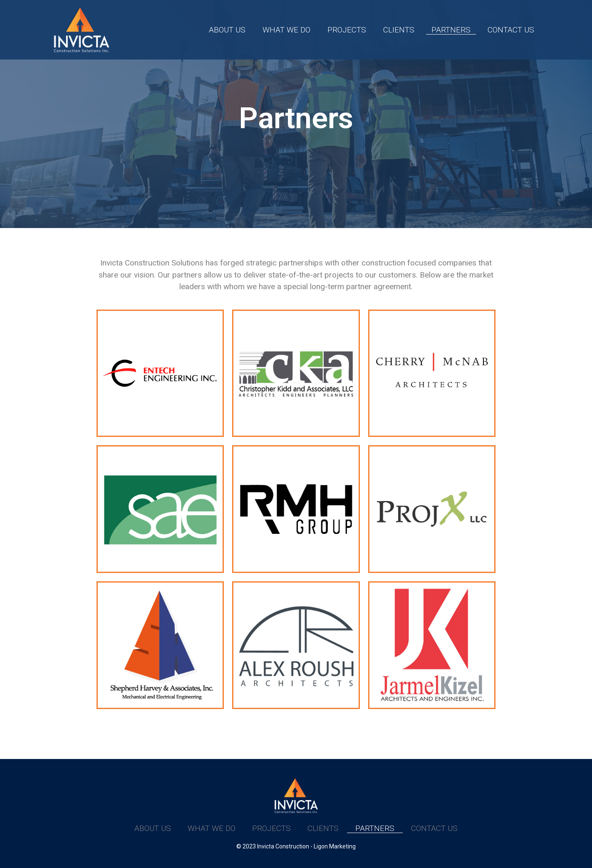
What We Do (286, 30)
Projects (347, 30)
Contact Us (511, 30)
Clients (399, 30)
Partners (451, 30)
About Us (227, 30)
